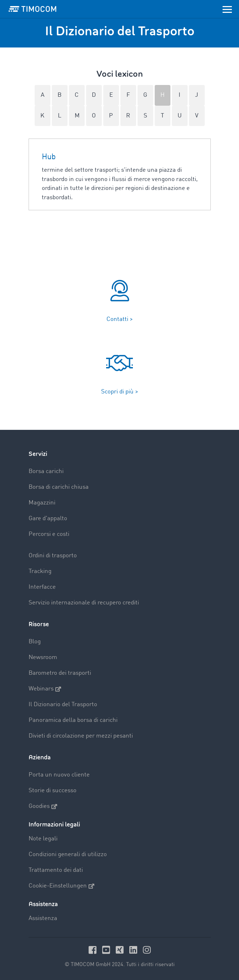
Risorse (39, 624)
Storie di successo (53, 791)
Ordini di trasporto (53, 556)
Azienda (40, 757)
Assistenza (43, 918)
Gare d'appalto (48, 519)
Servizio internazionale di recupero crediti (84, 603)
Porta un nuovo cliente (59, 775)
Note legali (43, 839)
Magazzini (42, 503)
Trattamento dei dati (56, 870)
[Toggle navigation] (227, 9)
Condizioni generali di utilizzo (68, 855)
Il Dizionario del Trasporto (63, 705)
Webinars (45, 689)
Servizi (38, 454)
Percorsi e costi (49, 534)
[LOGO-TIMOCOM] (33, 9)
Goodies (43, 806)
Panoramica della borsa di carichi (73, 720)
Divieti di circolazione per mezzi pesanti (81, 736)
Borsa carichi (46, 471)
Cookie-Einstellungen (61, 886)
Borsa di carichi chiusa (59, 487)
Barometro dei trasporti (60, 673)
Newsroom (43, 657)
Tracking (40, 571)
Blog (35, 642)
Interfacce (42, 587)
